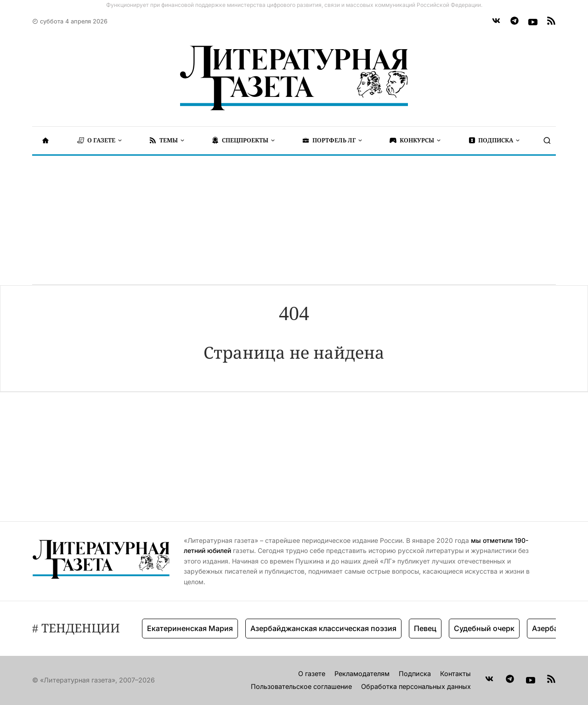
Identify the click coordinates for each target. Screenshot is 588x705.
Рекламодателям (362, 674)
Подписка (415, 674)
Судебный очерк (484, 628)
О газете (312, 674)
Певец (425, 628)
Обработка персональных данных (416, 686)
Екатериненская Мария (190, 628)
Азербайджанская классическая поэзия (323, 628)
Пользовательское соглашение (301, 686)
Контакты (455, 674)
